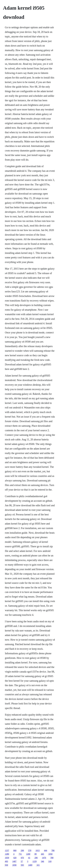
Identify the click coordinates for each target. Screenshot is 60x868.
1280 (7, 854)
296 (36, 858)
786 (53, 850)
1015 (38, 850)
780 (52, 858)
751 (20, 854)
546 (43, 861)
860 (15, 850)
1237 (7, 850)
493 (7, 861)
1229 (35, 861)
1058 (14, 865)
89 (36, 854)
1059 (7, 858)
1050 (50, 854)
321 (38, 865)
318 (50, 861)
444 (46, 850)
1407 (14, 861)
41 (29, 858)
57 (22, 861)
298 (22, 850)
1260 (28, 854)
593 (22, 865)
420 (15, 858)
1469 (30, 865)
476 (22, 858)
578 (30, 850)
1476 (44, 858)
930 (7, 865)
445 (43, 854)
